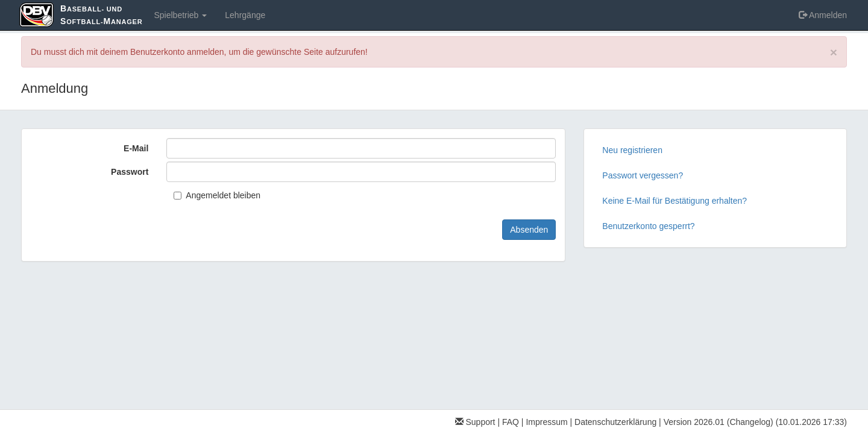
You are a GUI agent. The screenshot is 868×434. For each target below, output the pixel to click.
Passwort (130, 172)
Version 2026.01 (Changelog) (719, 422)
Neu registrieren (632, 150)
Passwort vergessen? (643, 175)
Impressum (546, 422)
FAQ (511, 422)
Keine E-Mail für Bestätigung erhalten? (675, 201)
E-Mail (136, 148)
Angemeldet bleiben (217, 195)
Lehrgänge (245, 15)
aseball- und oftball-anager (101, 15)
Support (475, 422)
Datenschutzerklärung (615, 422)
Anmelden (823, 15)
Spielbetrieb (180, 15)
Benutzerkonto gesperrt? (648, 226)
